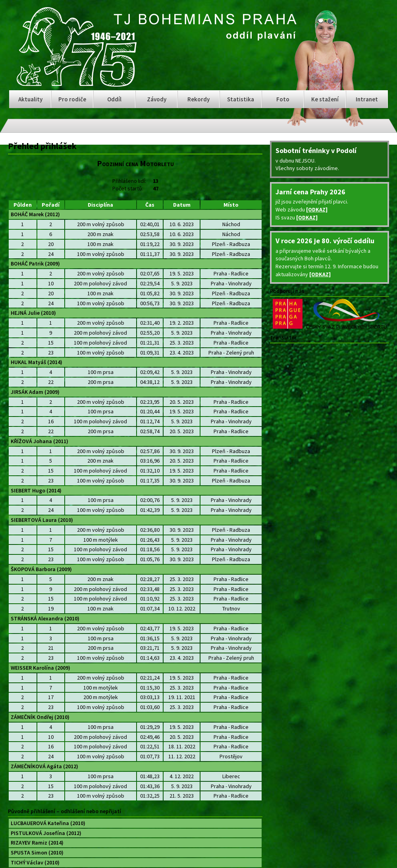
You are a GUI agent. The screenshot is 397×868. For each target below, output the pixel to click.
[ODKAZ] (317, 209)
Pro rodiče (72, 99)
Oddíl (114, 99)
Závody (157, 99)
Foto (283, 99)
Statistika (241, 99)
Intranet (367, 99)
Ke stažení (325, 99)
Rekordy (198, 99)
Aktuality (30, 99)
